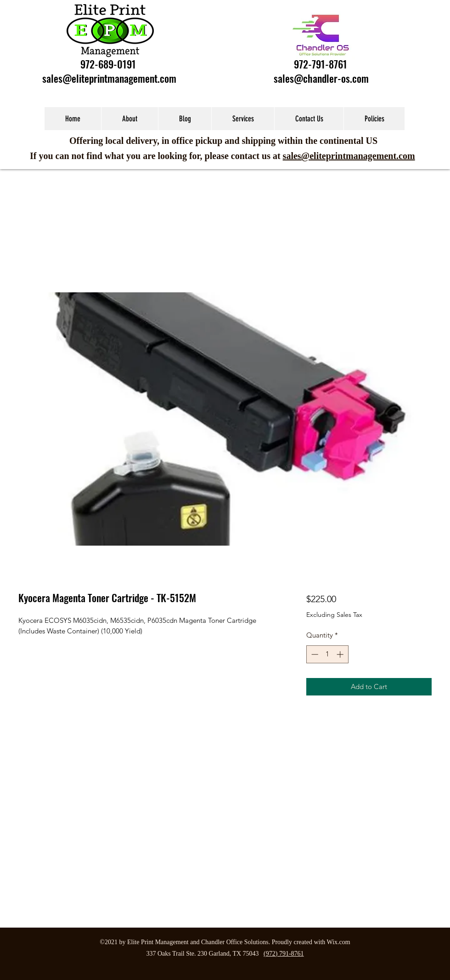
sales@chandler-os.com (321, 78)
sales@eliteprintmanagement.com (109, 78)
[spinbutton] (327, 654)
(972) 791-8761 (284, 954)
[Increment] (341, 654)
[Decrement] (314, 654)
